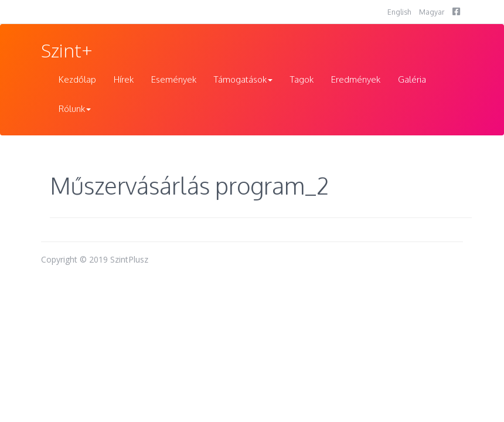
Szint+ (67, 50)
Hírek (124, 79)
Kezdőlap (77, 79)
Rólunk (75, 109)
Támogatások (243, 79)
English (399, 12)
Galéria (412, 79)
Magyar (432, 12)
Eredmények (356, 79)
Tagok (302, 79)
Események (174, 79)
